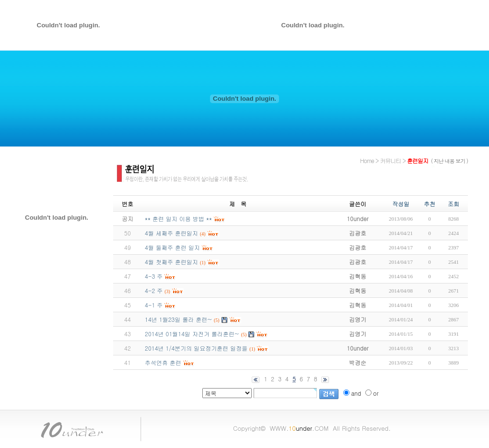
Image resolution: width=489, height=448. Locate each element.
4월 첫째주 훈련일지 (171, 262)
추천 (430, 204)
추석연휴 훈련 (163, 362)
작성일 (401, 204)
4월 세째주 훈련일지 (171, 233)
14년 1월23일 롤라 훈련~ (178, 319)
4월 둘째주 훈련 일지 (172, 247)
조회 (454, 204)
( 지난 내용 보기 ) (449, 161)
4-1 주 (154, 305)
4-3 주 (154, 276)
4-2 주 (154, 290)
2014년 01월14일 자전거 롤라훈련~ (192, 334)
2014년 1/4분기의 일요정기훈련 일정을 (196, 348)
